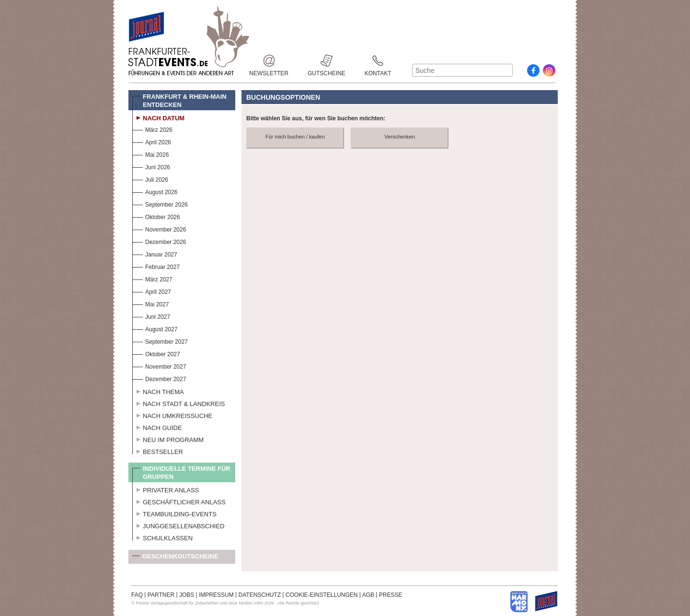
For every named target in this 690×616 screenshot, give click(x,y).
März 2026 (152, 129)
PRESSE (391, 595)
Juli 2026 (150, 179)
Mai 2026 (150, 154)
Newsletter (269, 61)
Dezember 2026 (159, 241)
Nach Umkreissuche (172, 415)
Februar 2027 (156, 266)
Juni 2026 (151, 166)
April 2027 (152, 291)
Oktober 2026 (156, 216)
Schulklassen (162, 537)
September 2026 (160, 203)
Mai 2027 (150, 303)
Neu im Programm (168, 439)
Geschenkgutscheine (175, 558)
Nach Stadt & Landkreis (178, 403)
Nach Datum (158, 117)
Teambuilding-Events (174, 513)
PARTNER (161, 595)
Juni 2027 (151, 316)
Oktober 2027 (156, 353)
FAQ (137, 595)
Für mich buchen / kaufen (295, 137)
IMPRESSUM (216, 595)
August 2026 (155, 191)
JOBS (187, 595)
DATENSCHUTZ (260, 595)
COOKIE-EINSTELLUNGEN (322, 595)
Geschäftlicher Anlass (179, 501)
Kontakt (378, 61)
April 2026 (152, 141)
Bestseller (158, 451)
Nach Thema (158, 391)
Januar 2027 (155, 253)
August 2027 (155, 328)
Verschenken (400, 137)
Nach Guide (157, 427)
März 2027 (152, 278)
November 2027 (159, 366)
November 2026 (159, 228)
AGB (368, 595)
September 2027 (160, 341)
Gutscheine (327, 61)
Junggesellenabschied (178, 525)
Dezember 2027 (159, 378)
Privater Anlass (166, 489)
